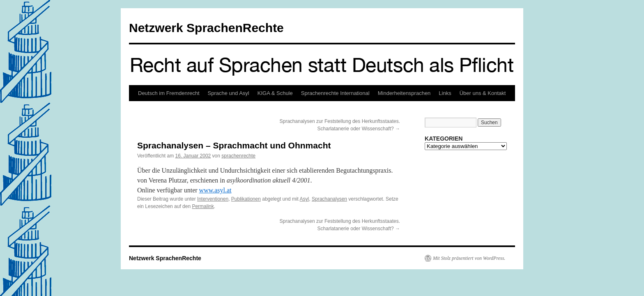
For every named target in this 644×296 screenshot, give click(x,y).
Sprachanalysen (329, 199)
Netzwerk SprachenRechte (206, 28)
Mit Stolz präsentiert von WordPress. (469, 258)
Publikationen (246, 199)
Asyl (305, 199)
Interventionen (213, 199)
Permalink (203, 206)
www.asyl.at (215, 190)
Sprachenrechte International (335, 93)
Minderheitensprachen (404, 93)
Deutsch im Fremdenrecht (169, 93)
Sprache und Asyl (229, 93)
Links (445, 93)
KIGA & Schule (275, 93)
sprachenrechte (238, 156)
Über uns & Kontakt (483, 93)
